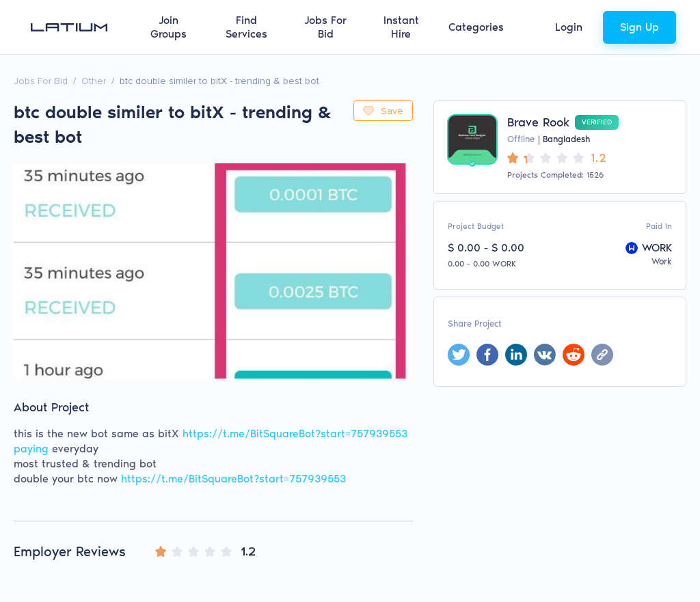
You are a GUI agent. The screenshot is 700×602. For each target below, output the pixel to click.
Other (94, 81)
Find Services (246, 27)
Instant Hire (401, 27)
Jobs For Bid (325, 27)
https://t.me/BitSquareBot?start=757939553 (233, 479)
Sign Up (640, 27)
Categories (476, 27)
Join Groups (169, 27)
